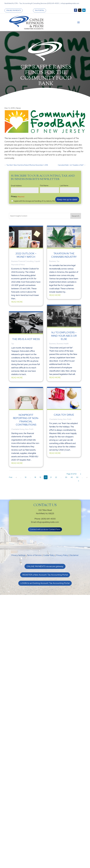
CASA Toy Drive (64, 415)
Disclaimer (74, 555)
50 (77, 477)
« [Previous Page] (16, 477)
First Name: (44, 186)
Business (53, 261)
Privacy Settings (18, 555)
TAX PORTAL (40, 10)
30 (66, 477)
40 (72, 477)
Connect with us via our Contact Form (45, 529)
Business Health (63, 344)
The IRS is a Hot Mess (26, 339)
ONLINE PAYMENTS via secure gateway (45, 566)
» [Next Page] (87, 477)
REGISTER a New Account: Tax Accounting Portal (45, 575)
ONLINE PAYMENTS (14, 10)
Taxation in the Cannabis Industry (64, 255)
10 (26, 477)
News (18, 108)
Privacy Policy (62, 555)
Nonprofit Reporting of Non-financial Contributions (26, 420)
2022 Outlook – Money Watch (26, 255)
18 (35, 477)
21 (51, 477)
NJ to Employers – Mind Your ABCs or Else (64, 336)
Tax (13, 344)
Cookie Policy (49, 555)
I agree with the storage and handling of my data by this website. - (44, 201)
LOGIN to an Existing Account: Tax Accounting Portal (45, 583)
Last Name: (64, 186)
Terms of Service (34, 555)
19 (40, 477)
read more (17, 302)
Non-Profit (29, 429)
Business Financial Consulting (22, 261)
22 (56, 477)
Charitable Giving (18, 429)
